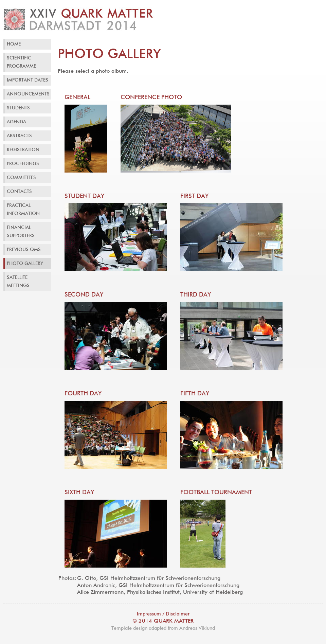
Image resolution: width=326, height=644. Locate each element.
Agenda (16, 122)
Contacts (19, 192)
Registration (23, 150)
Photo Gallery (25, 264)
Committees (21, 178)
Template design (129, 628)
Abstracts (19, 136)
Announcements (28, 94)
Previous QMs (24, 250)
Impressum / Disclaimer (163, 614)
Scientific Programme (21, 62)
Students (18, 108)
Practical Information (23, 210)
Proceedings (23, 164)
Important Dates (28, 80)
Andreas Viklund (197, 628)
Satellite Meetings (18, 282)
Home (14, 44)
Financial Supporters (21, 232)
